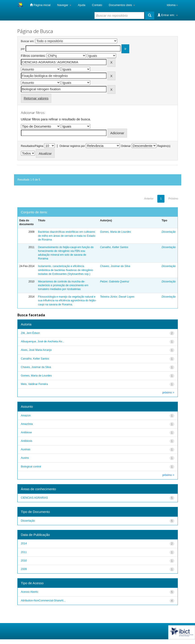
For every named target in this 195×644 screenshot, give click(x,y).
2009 (24, 569)
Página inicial (40, 5)
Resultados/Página (32, 146)
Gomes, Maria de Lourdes (116, 232)
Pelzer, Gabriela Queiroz (115, 282)
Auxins (25, 458)
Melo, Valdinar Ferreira (34, 384)
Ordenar (126, 146)
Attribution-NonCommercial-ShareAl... (43, 601)
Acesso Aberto (30, 592)
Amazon (26, 416)
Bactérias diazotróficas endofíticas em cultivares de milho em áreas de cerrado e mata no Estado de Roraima (67, 236)
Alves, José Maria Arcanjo (36, 350)
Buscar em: (28, 41)
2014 (24, 543)
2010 (24, 561)
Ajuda (82, 5)
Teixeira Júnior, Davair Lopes (117, 297)
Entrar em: (168, 15)
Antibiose (26, 432)
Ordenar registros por (72, 146)
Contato (97, 5)
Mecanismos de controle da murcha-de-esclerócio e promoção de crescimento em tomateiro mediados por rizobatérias (63, 285)
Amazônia (27, 424)
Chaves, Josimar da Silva (115, 266)
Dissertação (169, 232)
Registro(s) (164, 146)
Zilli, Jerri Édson (30, 333)
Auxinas (26, 449)
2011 (24, 552)
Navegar (64, 5)
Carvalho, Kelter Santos (114, 247)
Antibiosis (27, 441)
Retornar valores (36, 98)
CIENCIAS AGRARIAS (34, 498)
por (23, 49)
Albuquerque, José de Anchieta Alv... (43, 342)
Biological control (31, 467)
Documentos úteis (122, 5)
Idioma (172, 5)
